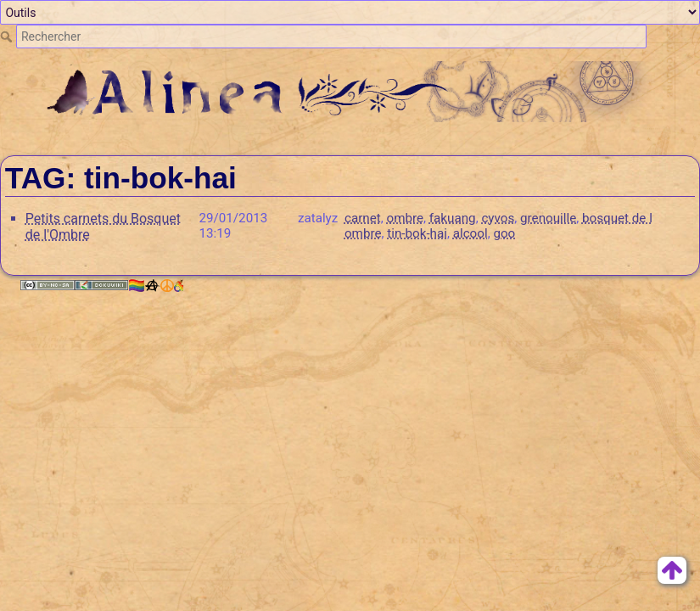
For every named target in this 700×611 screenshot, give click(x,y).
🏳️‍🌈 (155, 286)
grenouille (548, 218)
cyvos (498, 218)
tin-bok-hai (417, 233)
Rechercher (8, 36)
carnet (363, 218)
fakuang (453, 218)
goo (504, 233)
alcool (470, 233)
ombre (405, 218)
